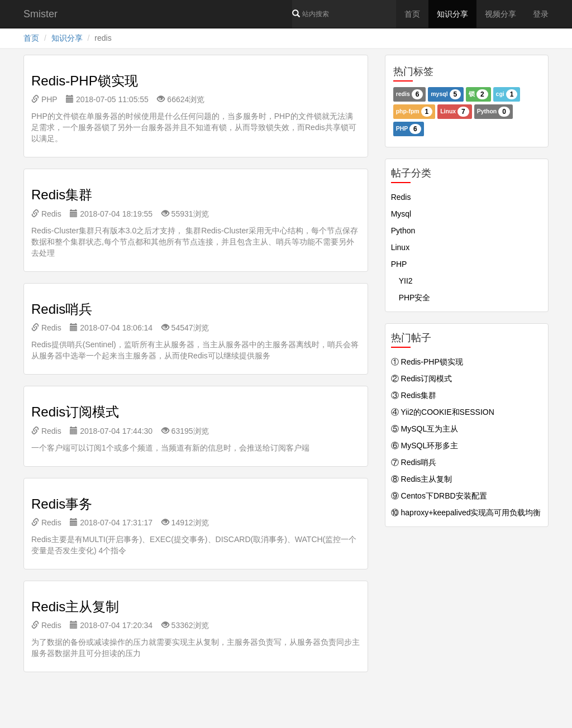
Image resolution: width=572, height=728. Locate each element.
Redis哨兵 (62, 309)
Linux (455, 112)
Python (494, 112)
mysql (446, 94)
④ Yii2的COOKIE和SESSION (443, 412)
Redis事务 (62, 504)
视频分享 (500, 14)
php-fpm (414, 112)
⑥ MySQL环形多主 (425, 446)
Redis (46, 214)
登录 (541, 14)
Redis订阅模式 (75, 412)
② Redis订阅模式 (422, 379)
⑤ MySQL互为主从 (425, 429)
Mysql (401, 214)
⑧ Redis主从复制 (422, 479)
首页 (412, 14)
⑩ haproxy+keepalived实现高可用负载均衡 (466, 513)
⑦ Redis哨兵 (414, 462)
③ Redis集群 (414, 395)
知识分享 (452, 14)
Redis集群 (62, 195)
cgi (507, 94)
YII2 (402, 281)
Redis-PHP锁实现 (85, 81)
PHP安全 (411, 298)
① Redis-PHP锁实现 (427, 362)
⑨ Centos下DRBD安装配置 (439, 496)
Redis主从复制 (75, 607)
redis (410, 94)
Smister (40, 14)
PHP (44, 99)
